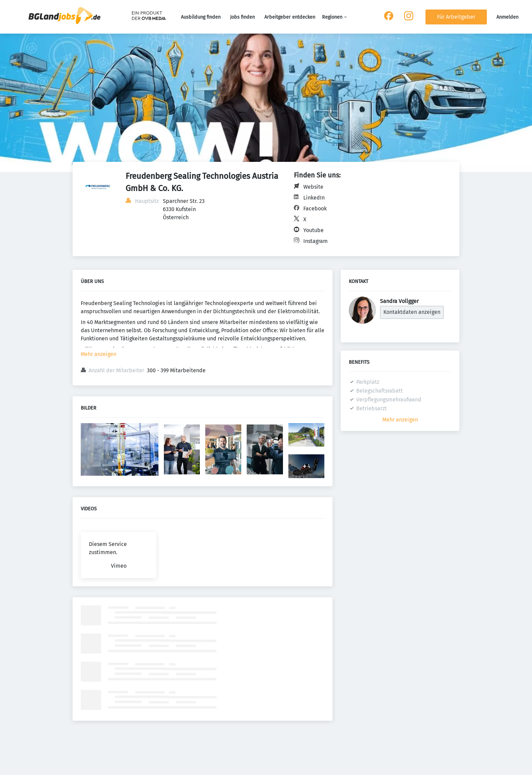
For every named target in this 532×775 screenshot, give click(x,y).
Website (313, 187)
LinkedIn (314, 198)
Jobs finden (242, 17)
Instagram (316, 241)
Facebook (315, 209)
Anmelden (507, 17)
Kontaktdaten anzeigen (412, 312)
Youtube (313, 230)
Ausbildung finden (201, 17)
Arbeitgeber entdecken (290, 17)
